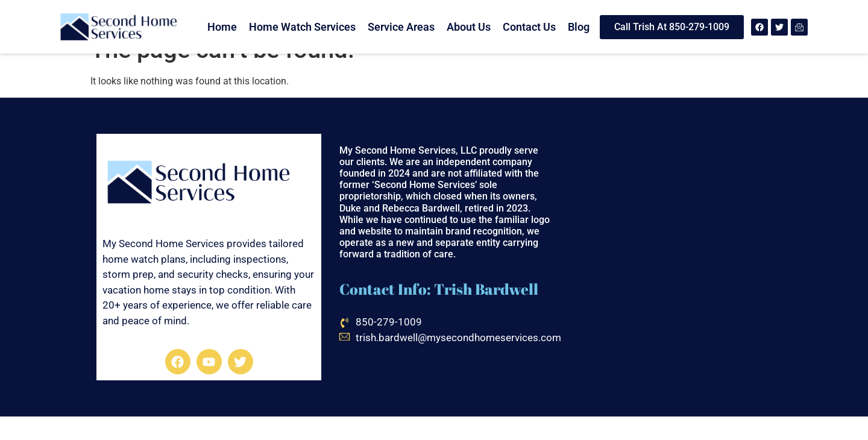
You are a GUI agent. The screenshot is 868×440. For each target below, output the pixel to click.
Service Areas (401, 27)
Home (222, 27)
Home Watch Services (302, 27)
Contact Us (529, 27)
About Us (469, 27)
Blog (579, 27)
